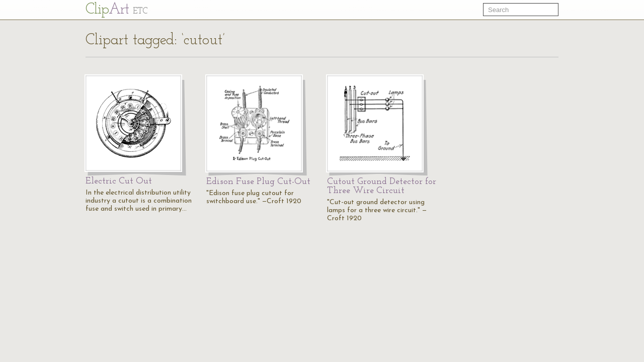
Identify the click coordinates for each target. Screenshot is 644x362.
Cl (116, 10)
